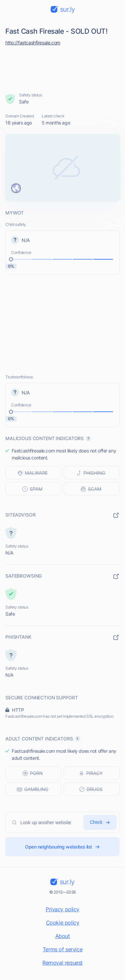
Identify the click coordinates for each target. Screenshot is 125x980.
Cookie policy (63, 923)
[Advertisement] (63, 67)
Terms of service (62, 949)
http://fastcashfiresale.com (33, 43)
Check (100, 822)
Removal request (62, 963)
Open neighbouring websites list (62, 847)
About (63, 936)
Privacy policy (62, 909)
